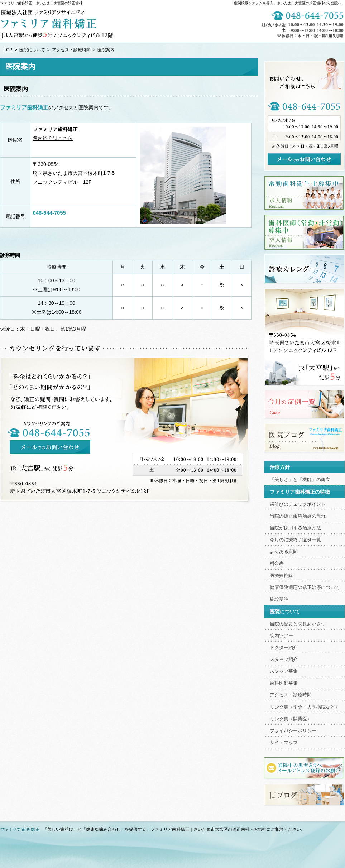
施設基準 (279, 599)
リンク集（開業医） (291, 719)
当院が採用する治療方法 (295, 528)
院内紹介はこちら (53, 138)
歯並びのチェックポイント (298, 504)
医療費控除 (281, 576)
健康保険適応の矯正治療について (305, 588)
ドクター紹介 (284, 648)
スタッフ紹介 (284, 660)
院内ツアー (281, 636)
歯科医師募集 (284, 683)
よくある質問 (284, 552)
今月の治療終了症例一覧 (295, 540)
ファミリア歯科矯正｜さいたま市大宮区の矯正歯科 (41, 3)
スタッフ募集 (284, 671)
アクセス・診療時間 (291, 695)
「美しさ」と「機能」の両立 (300, 480)
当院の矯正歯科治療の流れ (298, 516)
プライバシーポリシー (293, 731)
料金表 (277, 564)
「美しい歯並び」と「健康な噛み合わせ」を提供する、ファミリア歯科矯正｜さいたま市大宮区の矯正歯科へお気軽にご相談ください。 (174, 829)
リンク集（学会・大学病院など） (305, 707)
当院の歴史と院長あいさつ (298, 624)
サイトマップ (284, 743)
